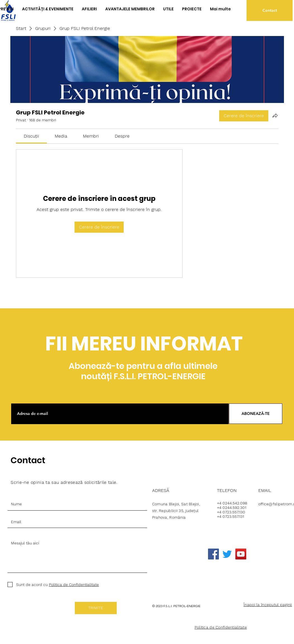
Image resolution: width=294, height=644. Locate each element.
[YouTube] (241, 554)
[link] (31, 136)
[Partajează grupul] (275, 116)
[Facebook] (213, 554)
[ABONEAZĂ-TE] (256, 414)
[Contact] (270, 10)
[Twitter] (227, 554)
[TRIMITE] (96, 608)
